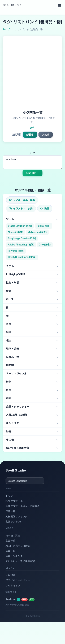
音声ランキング (14, 556)
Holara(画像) (44, 226)
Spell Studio (12, 5)
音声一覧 (10, 551)
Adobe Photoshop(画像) (21, 245)
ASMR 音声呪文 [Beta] (18, 546)
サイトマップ (13, 585)
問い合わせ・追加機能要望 (20, 561)
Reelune (20, 599)
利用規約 (10, 575)
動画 (45, 208)
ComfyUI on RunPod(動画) (22, 257)
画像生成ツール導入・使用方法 (23, 506)
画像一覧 (10, 511)
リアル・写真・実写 (22, 200)
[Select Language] (25, 481)
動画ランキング (14, 522)
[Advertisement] (32, 74)
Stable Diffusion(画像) (20, 226)
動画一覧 (10, 541)
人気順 (46, 135)
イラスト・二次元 (21, 208)
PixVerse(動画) (16, 251)
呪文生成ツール (14, 501)
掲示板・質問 (13, 536)
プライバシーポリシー (18, 580)
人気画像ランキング (16, 517)
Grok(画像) (45, 245)
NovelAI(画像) (16, 232)
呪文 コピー (32, 173)
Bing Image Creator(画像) (22, 238)
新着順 (30, 135)
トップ (9, 496)
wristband (32, 162)
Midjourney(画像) (37, 232)
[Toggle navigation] (59, 5)
